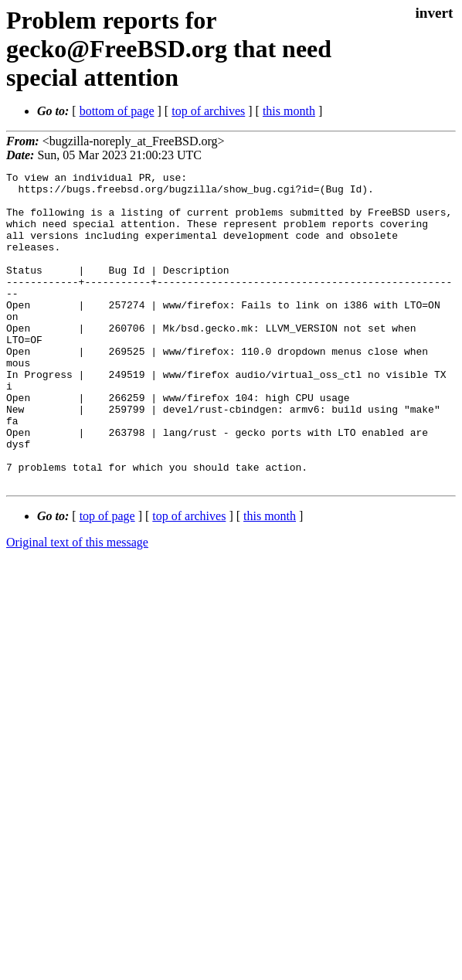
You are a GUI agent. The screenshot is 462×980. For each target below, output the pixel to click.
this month (289, 111)
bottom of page (117, 111)
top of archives (208, 111)
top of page (107, 578)
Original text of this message (77, 605)
